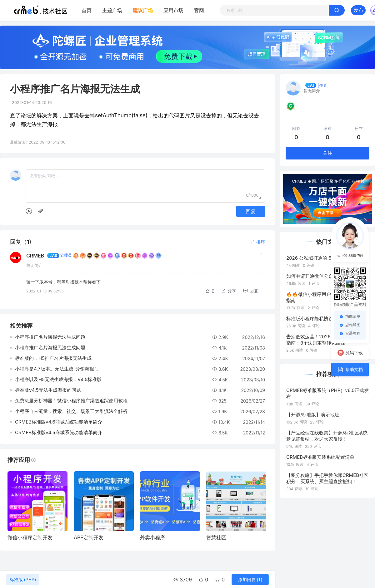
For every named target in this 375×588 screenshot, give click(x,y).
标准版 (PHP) (23, 580)
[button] (257, 242)
